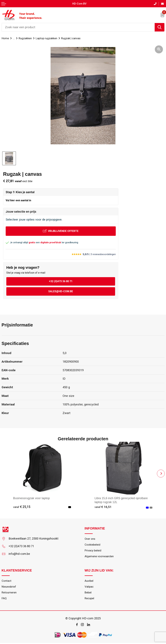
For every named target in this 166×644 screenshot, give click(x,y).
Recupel (89, 600)
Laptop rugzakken (48, 38)
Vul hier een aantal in (18, 200)
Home (5, 38)
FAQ (4, 600)
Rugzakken (26, 38)
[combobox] (78, 27)
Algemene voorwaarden (99, 557)
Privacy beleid (93, 551)
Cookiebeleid (93, 545)
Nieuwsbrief (9, 587)
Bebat (88, 593)
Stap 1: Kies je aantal (20, 192)
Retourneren (9, 593)
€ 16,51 (103, 507)
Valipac (89, 587)
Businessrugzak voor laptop (31, 498)
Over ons (90, 539)
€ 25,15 (22, 507)
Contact (6, 581)
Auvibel (89, 581)
